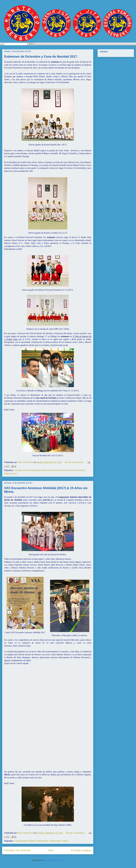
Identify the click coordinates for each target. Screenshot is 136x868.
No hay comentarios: (75, 462)
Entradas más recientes (17, 850)
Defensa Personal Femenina (54, 470)
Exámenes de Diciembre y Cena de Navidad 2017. (41, 56)
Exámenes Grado (77, 470)
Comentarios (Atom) (54, 860)
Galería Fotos (11, 474)
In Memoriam (55, 841)
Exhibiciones (42, 841)
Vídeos (65, 841)
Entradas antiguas (81, 850)
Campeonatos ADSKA (24, 841)
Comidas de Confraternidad (27, 470)
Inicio (51, 850)
